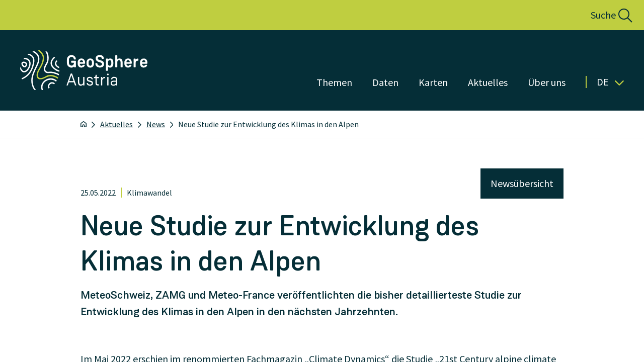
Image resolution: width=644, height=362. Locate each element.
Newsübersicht (522, 183)
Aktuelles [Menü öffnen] (488, 82)
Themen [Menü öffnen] (334, 82)
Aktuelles (116, 124)
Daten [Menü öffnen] (385, 82)
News (156, 124)
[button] (600, 15)
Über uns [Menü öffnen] (547, 82)
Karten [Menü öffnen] (433, 82)
